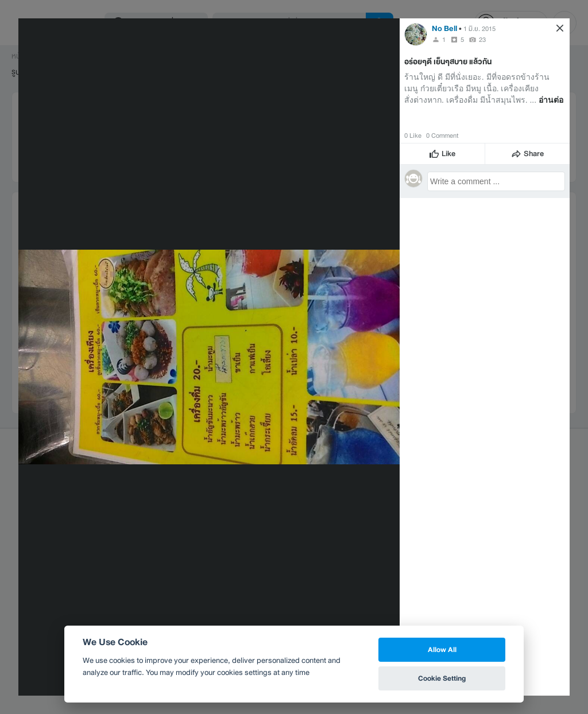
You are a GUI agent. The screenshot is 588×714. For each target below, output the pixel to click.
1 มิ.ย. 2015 (479, 29)
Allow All (442, 649)
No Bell (444, 28)
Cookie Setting (442, 678)
